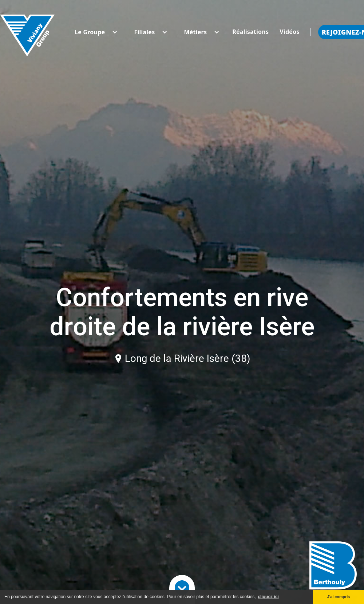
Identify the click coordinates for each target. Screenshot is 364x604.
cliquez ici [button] (268, 597)
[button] (90, 32)
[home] (27, 32)
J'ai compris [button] (339, 597)
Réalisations (250, 32)
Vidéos (289, 32)
